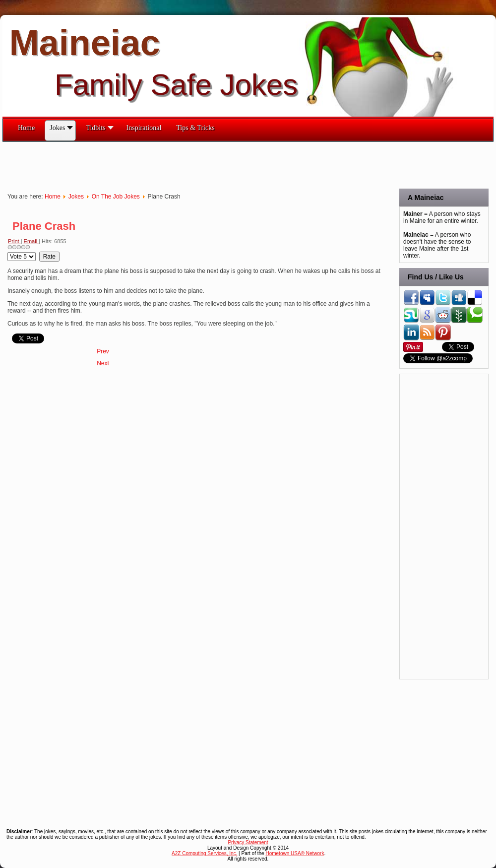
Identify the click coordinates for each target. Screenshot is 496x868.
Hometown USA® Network (295, 853)
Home (53, 197)
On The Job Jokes (116, 197)
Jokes (76, 197)
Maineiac (85, 43)
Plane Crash (44, 226)
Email (31, 241)
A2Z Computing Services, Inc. (204, 853)
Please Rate (8, 252)
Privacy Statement (248, 842)
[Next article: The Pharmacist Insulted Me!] (103, 363)
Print (14, 241)
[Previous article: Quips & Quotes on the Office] (103, 351)
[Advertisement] (183, 164)
